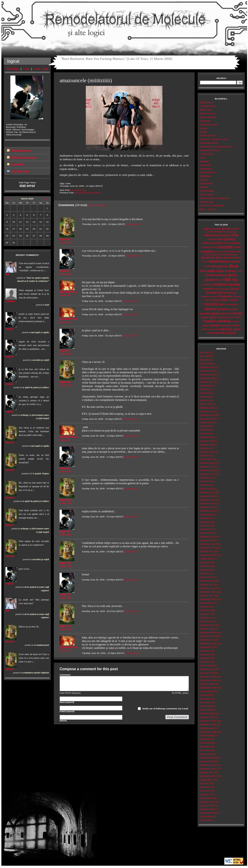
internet (208, 289)
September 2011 (208, 599)
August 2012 (206, 559)
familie (207, 266)
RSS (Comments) (24, 158)
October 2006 (207, 809)
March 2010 (206, 666)
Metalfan (204, 187)
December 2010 (208, 632)
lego (234, 293)
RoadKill (209, 321)
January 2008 (207, 761)
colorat (225, 243)
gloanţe (210, 280)
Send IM (17, 165)
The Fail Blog (207, 202)
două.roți (237, 258)
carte (220, 239)
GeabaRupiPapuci (216, 275)
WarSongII (205, 121)
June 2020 (205, 426)
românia (223, 321)
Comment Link (133, 224)
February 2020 (207, 437)
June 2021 (205, 393)
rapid (212, 317)
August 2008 (206, 735)
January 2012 (207, 584)
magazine (226, 296)
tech (217, 329)
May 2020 (205, 430)
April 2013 (205, 529)
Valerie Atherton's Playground (215, 198)
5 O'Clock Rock (208, 172)
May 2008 (205, 747)
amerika (235, 229)
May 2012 (205, 570)
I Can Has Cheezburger (212, 205)
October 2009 (207, 684)
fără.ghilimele (219, 266)
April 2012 (205, 573)
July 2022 (205, 352)
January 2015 (207, 467)
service (226, 325)
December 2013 (208, 500)
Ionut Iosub (206, 165)
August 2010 (206, 647)
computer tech (209, 247)
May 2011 (205, 614)
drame (206, 261)
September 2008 (208, 732)
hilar (227, 280)
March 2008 (206, 754)
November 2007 (208, 769)
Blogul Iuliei (206, 110)
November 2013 (208, 503)
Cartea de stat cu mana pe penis (216, 147)
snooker (236, 325)
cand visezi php (78, 190)
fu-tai (239, 271)
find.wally (208, 271)
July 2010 (205, 651)
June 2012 (205, 566)
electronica (218, 261)
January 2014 (207, 496)
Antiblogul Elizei (208, 106)
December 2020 (208, 415)
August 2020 (206, 422)
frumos (231, 271)
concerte (225, 247)
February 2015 (207, 463)
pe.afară (206, 313)
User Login (41, 69)
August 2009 (206, 691)
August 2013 (206, 514)
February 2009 (207, 713)
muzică (211, 304)
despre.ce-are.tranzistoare (225, 255)
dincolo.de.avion (212, 258)
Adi (7, 274)
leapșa (228, 293)
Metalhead (205, 176)
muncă (233, 300)
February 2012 (207, 581)
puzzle (205, 317)
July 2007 (205, 783)
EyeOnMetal (206, 183)
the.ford (226, 329)
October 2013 (207, 507)
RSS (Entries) (21, 151)
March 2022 (206, 363)
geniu (233, 275)
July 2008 (205, 739)
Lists (26, 69)
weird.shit (218, 333)
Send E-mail (20, 171)
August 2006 (206, 817)
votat (209, 333)
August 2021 (206, 386)
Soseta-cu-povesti (209, 124)
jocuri (235, 289)
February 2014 (207, 492)
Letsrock (204, 180)
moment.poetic (212, 300)
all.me (226, 229)
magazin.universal (210, 296)
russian (236, 321)
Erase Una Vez (207, 113)
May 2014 (205, 481)
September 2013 (208, 511)
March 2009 (206, 710)
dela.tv (208, 255)
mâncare (237, 296)
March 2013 (206, 533)
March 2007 (206, 798)
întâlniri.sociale (227, 284)
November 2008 (208, 724)
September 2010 (208, 643)
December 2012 (208, 544)
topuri (237, 329)
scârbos (206, 325)
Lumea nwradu (207, 135)
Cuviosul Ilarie (207, 154)
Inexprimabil (206, 169)
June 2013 (205, 522)
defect (239, 252)
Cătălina (10, 301)
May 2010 (205, 658)
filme (234, 266)
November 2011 (208, 592)
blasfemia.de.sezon (217, 235)
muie (224, 300)
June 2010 (205, 654)
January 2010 (207, 673)
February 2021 (207, 408)
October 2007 (207, 772)
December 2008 (208, 721)
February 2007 (207, 802)
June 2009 (205, 699)
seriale (215, 325)
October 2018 (207, 444)
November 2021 (208, 378)
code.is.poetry (211, 243)
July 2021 (205, 389)
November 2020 (208, 419)
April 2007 (205, 794)
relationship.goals (225, 317)
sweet (205, 329)
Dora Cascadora (208, 117)
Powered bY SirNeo (210, 150)
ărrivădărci (219, 232)
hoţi (235, 280)
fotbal (220, 271)
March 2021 (206, 404)
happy (220, 280)
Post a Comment (97, 205)
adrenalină (216, 229)
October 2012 (207, 551)
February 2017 (207, 452)
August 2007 (206, 780)
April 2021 (205, 400)
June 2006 (205, 820)
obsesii (210, 309)
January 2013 (207, 540)
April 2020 (205, 433)
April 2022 (205, 360)
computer (235, 243)
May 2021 (205, 397)
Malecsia (204, 161)
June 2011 (205, 610)
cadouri (212, 239)
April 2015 (205, 456)
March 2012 (206, 577)
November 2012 (208, 548)
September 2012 (208, 555)
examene (234, 262)
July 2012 (205, 562)
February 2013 (207, 537)
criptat (237, 247)
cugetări (207, 251)
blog (235, 235)
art (227, 232)
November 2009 (208, 680)
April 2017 (205, 448)
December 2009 (208, 677)
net (221, 304)
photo (216, 313)
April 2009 (205, 706)
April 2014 (205, 485)
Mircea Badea (207, 191)
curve (216, 252)
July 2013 (205, 518)
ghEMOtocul (206, 102)
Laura (203, 158)
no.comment (231, 304)
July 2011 (205, 607)
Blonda (203, 132)
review (238, 317)
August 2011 (206, 603)
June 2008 (205, 743)
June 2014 (205, 478)
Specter (10, 442)
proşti (238, 313)
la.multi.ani (214, 293)
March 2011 (206, 621)
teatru (211, 329)
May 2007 (205, 791)
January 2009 (207, 717)
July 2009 (205, 695)
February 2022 (207, 367)
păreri (235, 309)
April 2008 (205, 750)
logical (9, 329)
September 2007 (208, 776)
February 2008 (207, 758)
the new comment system (88, 193)
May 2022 (205, 356)
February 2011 (207, 625)
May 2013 (205, 526)
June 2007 (205, 787)
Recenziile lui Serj (209, 143)
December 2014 (208, 470)
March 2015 (206, 459)
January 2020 (207, 441)
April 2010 (205, 662)
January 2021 (207, 411)
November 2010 (208, 636)
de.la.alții (224, 252)
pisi (223, 313)
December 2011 (208, 588)
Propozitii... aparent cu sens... (215, 139)
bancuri (232, 232)
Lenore (203, 128)
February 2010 (207, 669)
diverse (227, 258)
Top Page (13, 69)
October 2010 (207, 640)
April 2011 (205, 618)
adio (206, 229)
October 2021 (207, 382)
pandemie (224, 309)
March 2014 (206, 489)
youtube (231, 333)
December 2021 (208, 374)
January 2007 (207, 805)
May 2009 (205, 702)
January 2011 (207, 629)
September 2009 (208, 688)
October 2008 (207, 728)
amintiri (210, 232)
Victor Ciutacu (207, 194)
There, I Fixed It (208, 209)
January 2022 (207, 371)
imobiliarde (208, 284)
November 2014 (208, 474)
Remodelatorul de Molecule (124, 21)
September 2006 (208, 813)
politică (229, 313)
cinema (229, 239)
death (232, 252)
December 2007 (208, 765)
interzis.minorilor (222, 289)
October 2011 (207, 596)
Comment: (65, 675)
